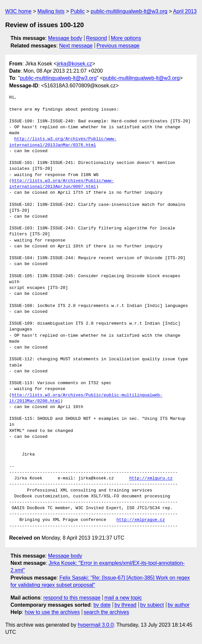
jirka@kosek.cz (74, 64)
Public (78, 11)
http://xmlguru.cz (151, 478)
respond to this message (72, 598)
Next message (76, 46)
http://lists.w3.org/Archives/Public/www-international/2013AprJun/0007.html (62, 184)
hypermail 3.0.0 (95, 625)
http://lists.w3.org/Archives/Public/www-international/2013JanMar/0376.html (63, 142)
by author (179, 605)
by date (102, 605)
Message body (65, 38)
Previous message (118, 46)
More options (126, 38)
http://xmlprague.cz (141, 520)
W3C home (18, 11)
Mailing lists (51, 11)
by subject (152, 605)
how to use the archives (52, 612)
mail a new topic (123, 598)
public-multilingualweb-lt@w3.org (129, 11)
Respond (97, 38)
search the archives (107, 612)
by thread (126, 605)
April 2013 (185, 11)
